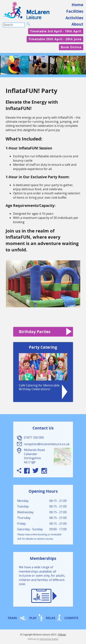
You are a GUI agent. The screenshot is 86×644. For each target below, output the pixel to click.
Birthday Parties (35, 332)
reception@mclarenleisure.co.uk (47, 444)
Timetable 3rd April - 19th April (56, 31)
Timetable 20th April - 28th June (55, 39)
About (77, 24)
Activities (74, 18)
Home (77, 5)
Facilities (75, 11)
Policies (62, 634)
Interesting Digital (49, 639)
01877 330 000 (34, 438)
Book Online (71, 47)
